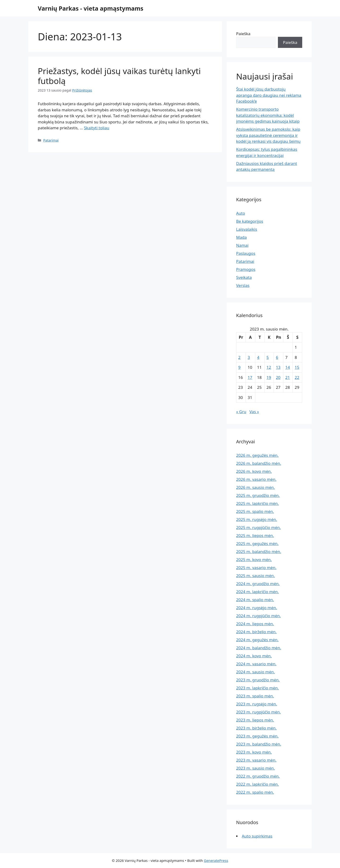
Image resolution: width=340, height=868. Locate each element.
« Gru (241, 412)
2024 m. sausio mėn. (255, 672)
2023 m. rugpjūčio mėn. (258, 712)
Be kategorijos (250, 221)
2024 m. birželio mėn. (256, 632)
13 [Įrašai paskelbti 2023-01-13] (278, 367)
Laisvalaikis (247, 229)
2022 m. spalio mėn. (255, 792)
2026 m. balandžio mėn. (259, 463)
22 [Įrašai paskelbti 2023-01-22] (297, 377)
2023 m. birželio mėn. (256, 728)
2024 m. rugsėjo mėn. (257, 608)
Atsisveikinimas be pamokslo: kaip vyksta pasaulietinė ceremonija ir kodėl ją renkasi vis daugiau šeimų (268, 135)
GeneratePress (216, 860)
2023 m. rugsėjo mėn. (257, 704)
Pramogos (246, 269)
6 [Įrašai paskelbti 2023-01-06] (277, 357)
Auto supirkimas (257, 836)
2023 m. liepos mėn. (255, 720)
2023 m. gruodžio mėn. (258, 680)
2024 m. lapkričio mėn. (257, 592)
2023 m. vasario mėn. (256, 760)
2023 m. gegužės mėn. (257, 736)
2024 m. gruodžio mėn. (258, 584)
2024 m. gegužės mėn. (257, 640)
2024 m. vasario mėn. (256, 664)
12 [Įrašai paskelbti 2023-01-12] (269, 367)
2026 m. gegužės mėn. (257, 455)
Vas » (254, 412)
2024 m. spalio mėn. (255, 600)
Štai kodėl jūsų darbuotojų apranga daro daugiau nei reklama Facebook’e (269, 95)
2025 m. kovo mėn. (254, 560)
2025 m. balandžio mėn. (259, 551)
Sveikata (244, 277)
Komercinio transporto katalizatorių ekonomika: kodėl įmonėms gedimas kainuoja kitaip (268, 115)
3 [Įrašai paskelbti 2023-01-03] (249, 357)
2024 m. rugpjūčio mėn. (258, 616)
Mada (241, 237)
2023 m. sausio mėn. (255, 768)
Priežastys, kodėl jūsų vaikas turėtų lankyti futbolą (119, 76)
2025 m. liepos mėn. (255, 535)
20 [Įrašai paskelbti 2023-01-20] (278, 377)
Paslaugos (246, 253)
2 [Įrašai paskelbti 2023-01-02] (239, 357)
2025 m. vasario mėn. (256, 568)
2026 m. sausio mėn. (255, 487)
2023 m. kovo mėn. (254, 752)
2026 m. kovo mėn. (254, 471)
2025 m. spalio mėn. (255, 511)
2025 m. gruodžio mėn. (258, 495)
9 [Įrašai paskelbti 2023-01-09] (239, 367)
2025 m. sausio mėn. (255, 576)
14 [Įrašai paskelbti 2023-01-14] (287, 367)
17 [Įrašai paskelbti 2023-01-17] (250, 377)
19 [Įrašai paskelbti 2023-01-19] (269, 377)
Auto (241, 213)
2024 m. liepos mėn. (255, 624)
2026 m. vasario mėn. (256, 479)
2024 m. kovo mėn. (254, 656)
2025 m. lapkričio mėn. (257, 503)
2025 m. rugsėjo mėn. (257, 519)
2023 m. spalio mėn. (255, 696)
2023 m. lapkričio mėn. (257, 688)
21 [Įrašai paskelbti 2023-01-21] (287, 377)
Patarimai (51, 140)
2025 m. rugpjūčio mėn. (258, 527)
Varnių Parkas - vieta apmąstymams (91, 8)
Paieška (243, 34)
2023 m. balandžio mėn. (259, 744)
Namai (242, 245)
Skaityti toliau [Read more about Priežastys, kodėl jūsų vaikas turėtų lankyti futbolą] (96, 128)
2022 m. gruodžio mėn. (258, 776)
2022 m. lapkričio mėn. (257, 784)
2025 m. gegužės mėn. (257, 543)
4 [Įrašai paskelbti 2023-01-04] (258, 357)
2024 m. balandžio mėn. (259, 648)
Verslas (243, 285)
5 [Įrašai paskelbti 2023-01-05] (268, 357)
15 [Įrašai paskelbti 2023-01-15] (297, 367)
